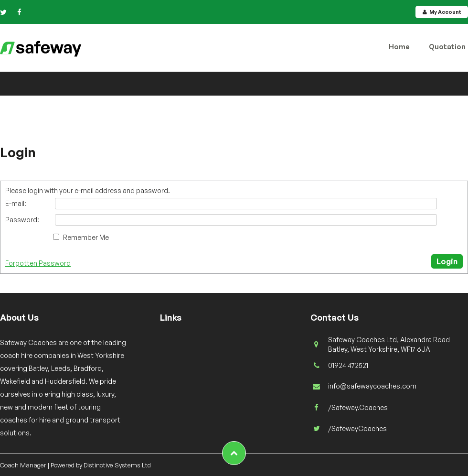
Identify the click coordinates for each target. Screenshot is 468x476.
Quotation (447, 47)
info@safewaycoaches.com (372, 386)
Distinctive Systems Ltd (117, 465)
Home (399, 47)
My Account (442, 12)
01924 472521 (348, 365)
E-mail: (16, 203)
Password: (22, 220)
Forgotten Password (38, 263)
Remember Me (86, 237)
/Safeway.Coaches (358, 407)
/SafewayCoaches (357, 428)
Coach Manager (23, 465)
